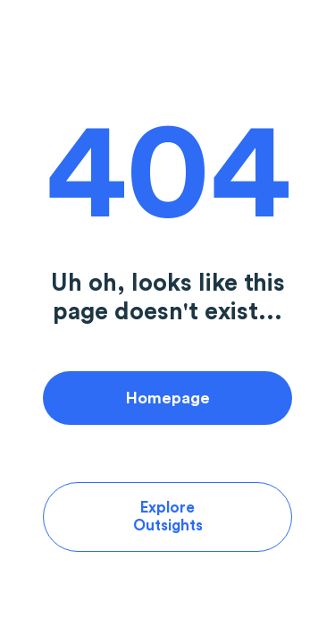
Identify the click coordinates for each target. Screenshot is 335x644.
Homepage (168, 398)
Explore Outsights (168, 517)
